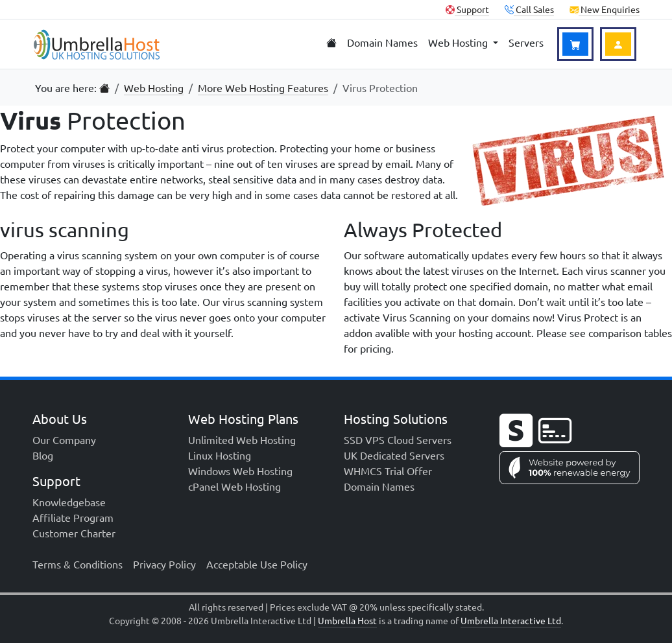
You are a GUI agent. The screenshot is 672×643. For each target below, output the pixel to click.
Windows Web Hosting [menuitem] (240, 471)
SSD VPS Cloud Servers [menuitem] (398, 439)
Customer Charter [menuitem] (74, 533)
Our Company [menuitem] (64, 439)
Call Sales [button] (529, 9)
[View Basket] (575, 44)
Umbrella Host (347, 620)
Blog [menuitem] (43, 455)
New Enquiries (605, 9)
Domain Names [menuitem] (382, 42)
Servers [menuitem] (526, 42)
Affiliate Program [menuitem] (73, 517)
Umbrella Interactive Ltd (511, 620)
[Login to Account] (618, 44)
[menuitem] (331, 43)
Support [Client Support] (467, 9)
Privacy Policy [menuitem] (164, 564)
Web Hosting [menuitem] (459, 42)
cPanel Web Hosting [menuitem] (234, 486)
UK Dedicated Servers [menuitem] (394, 455)
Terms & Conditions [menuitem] (78, 564)
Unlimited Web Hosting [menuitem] (242, 439)
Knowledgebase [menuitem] (69, 502)
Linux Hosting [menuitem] (220, 455)
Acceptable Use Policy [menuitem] (257, 564)
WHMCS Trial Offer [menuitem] (388, 471)
